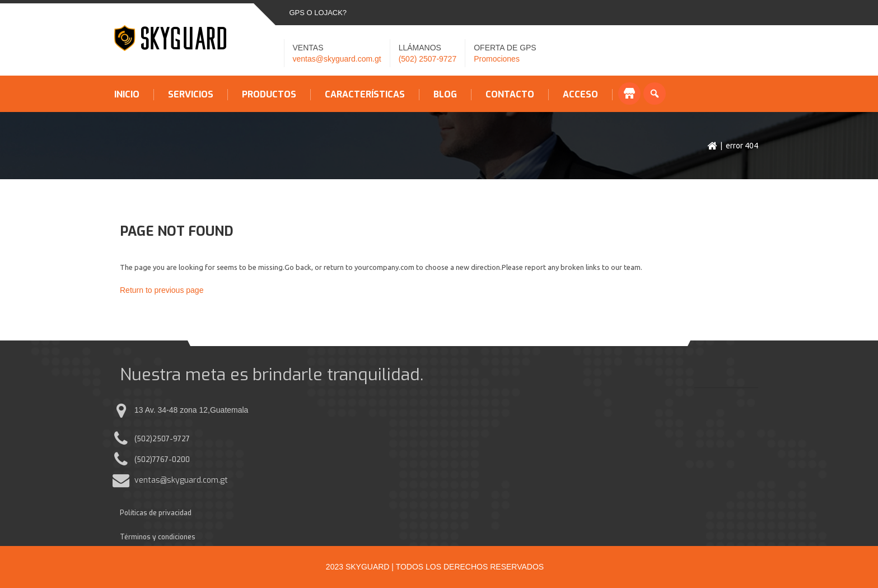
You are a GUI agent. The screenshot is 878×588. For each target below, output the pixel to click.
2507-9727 (171, 439)
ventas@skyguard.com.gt (337, 59)
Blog (445, 95)
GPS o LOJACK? (318, 13)
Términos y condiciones (158, 537)
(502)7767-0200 (162, 460)
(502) (143, 439)
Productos (269, 95)
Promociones (497, 59)
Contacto (510, 95)
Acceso (580, 95)
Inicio (127, 95)
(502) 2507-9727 (428, 59)
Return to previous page (162, 290)
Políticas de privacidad (156, 513)
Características (365, 95)
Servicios (191, 95)
